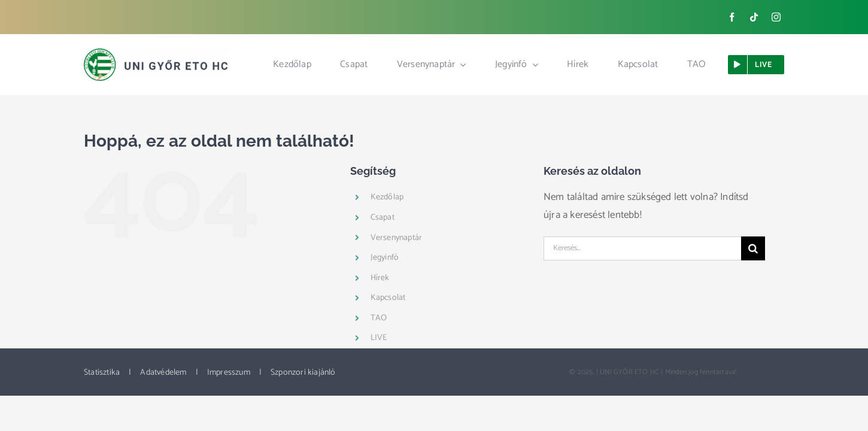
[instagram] (776, 17)
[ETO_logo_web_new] (156, 53)
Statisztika (102, 373)
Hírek (380, 278)
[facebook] (732, 17)
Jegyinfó (385, 258)
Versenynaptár (397, 238)
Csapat (383, 218)
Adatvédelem (163, 373)
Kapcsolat (388, 298)
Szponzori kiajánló (303, 373)
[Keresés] (753, 248)
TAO (379, 318)
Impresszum (229, 373)
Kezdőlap (387, 197)
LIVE (379, 338)
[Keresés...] (642, 248)
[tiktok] (754, 17)
